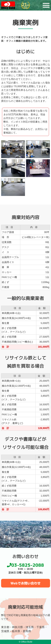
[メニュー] (46, 5)
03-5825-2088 (25, 565)
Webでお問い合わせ (26, 583)
